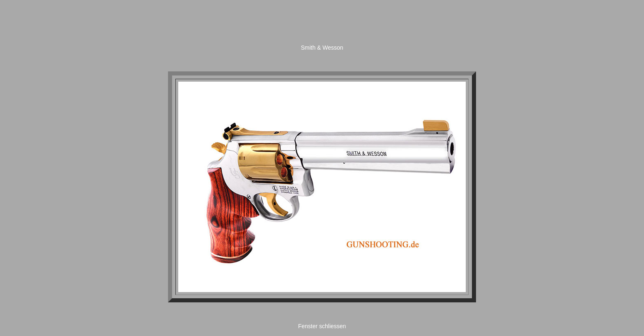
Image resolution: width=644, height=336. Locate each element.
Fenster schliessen (322, 326)
